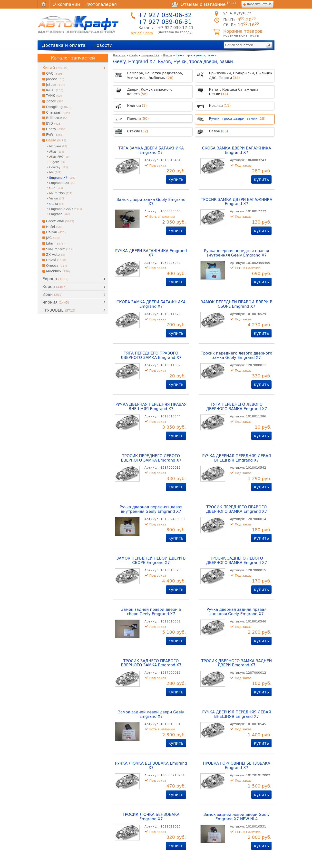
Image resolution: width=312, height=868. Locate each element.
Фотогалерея (101, 4)
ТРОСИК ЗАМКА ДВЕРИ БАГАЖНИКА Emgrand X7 (237, 202)
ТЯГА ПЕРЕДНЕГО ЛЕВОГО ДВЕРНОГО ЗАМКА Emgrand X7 (236, 407)
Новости (103, 45)
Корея (54, 287)
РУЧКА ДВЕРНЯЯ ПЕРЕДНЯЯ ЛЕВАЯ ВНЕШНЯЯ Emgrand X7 (236, 714)
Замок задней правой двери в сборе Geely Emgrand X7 (151, 612)
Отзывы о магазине (204, 4)
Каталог (119, 55)
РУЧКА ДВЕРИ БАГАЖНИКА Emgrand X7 (151, 253)
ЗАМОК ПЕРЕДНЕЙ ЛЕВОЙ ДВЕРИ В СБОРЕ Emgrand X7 (151, 561)
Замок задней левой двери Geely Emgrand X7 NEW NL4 (237, 817)
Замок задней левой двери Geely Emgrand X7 (151, 714)
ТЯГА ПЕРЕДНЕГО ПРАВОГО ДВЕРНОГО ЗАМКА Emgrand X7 (151, 355)
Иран (52, 294)
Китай (55, 68)
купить (176, 179)
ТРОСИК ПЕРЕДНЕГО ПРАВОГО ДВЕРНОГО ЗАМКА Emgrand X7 (236, 509)
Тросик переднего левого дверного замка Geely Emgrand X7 (237, 355)
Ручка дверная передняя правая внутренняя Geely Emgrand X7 (237, 253)
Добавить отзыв (259, 4)
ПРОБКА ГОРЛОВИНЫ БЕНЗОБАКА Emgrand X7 (236, 766)
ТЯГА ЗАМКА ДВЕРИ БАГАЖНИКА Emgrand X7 (151, 150)
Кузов (167, 55)
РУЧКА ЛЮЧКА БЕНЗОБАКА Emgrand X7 (151, 766)
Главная (43, 4)
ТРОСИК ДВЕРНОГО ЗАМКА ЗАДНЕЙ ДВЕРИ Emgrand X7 (237, 663)
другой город (142, 32)
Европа (55, 279)
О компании (66, 4)
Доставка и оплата (64, 45)
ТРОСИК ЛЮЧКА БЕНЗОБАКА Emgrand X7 (151, 817)
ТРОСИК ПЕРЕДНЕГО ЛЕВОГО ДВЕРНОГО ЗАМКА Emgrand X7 (151, 458)
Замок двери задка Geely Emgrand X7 (151, 202)
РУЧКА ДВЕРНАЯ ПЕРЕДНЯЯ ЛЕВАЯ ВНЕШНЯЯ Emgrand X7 (237, 458)
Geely (134, 55)
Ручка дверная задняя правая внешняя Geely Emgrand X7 (237, 612)
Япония (56, 302)
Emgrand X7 (150, 55)
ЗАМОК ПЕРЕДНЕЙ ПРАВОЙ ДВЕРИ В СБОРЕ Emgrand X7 (236, 304)
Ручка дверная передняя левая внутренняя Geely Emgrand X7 (151, 509)
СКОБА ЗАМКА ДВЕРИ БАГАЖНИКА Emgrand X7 (237, 150)
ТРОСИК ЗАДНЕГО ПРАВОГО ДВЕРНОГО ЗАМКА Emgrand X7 (151, 663)
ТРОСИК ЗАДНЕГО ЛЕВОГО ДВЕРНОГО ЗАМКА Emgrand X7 (236, 561)
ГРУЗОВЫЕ (59, 310)
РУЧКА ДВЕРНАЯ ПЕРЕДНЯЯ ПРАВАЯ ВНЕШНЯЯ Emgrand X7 (151, 407)
